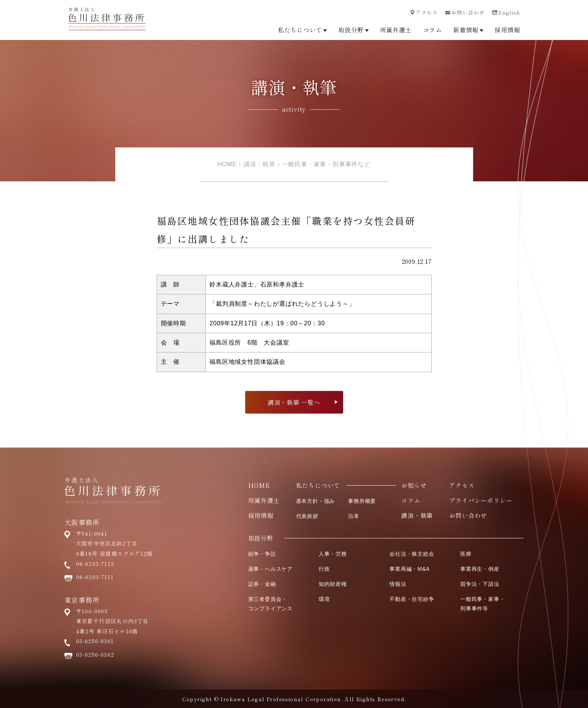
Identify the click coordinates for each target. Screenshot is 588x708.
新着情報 (468, 30)
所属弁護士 (396, 30)
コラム (432, 30)
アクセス (424, 12)
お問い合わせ (465, 12)
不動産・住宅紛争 (412, 599)
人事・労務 (333, 554)
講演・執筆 (260, 164)
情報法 (398, 584)
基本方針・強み (316, 501)
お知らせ (414, 485)
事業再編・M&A (410, 569)
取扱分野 (353, 30)
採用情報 (507, 30)
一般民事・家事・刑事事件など (326, 164)
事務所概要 (362, 501)
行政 (324, 569)
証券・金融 (262, 584)
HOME (227, 164)
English (506, 12)
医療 (466, 554)
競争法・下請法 (480, 584)
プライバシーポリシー (481, 500)
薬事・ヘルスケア (270, 569)
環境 (324, 599)
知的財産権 (333, 584)
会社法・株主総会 (412, 554)
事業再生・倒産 (480, 569)
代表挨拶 (307, 516)
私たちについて (303, 30)
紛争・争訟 (262, 554)
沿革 (354, 516)
